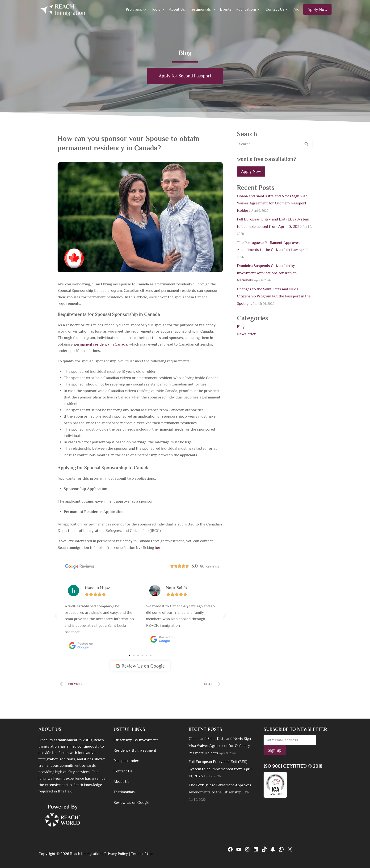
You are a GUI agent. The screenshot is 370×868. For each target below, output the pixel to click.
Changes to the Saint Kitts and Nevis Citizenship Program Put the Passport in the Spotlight (274, 296)
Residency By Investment (135, 750)
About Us (177, 9)
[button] (56, 616)
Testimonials (124, 792)
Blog (241, 327)
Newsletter (246, 334)
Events (226, 9)
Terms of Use (142, 854)
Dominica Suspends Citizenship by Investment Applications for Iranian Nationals (267, 273)
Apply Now (317, 9)
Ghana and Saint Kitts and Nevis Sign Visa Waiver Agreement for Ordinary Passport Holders (272, 203)
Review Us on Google (131, 802)
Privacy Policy (116, 854)
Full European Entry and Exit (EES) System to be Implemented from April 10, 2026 (220, 769)
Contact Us (123, 771)
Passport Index (126, 761)
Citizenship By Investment (136, 740)
